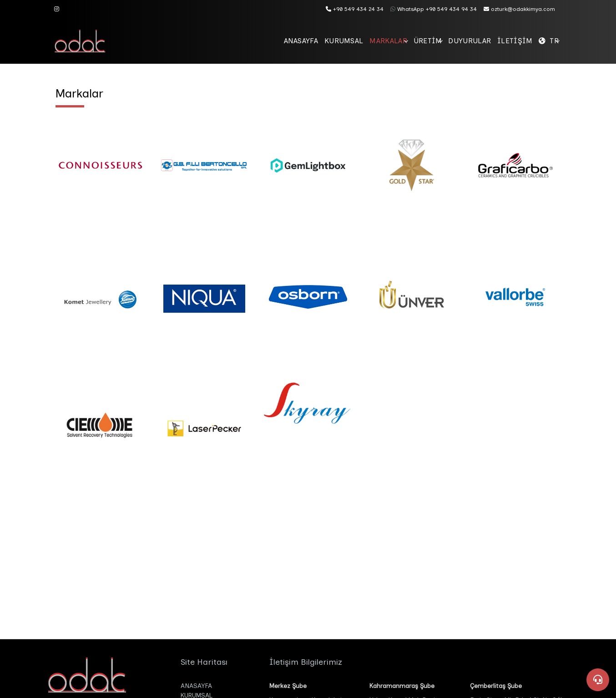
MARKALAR (335, 41)
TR (548, 41)
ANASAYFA (223, 41)
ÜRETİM (386, 41)
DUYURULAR (440, 41)
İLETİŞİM (497, 41)
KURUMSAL (278, 41)
